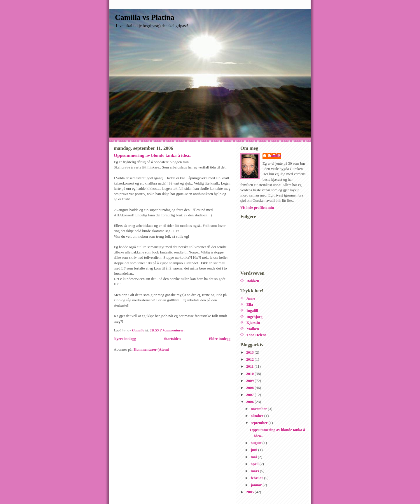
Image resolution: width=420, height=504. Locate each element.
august (257, 443)
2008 (250, 388)
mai (254, 457)
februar (258, 478)
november (259, 409)
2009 (250, 381)
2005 (250, 492)
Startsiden (173, 339)
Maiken (253, 329)
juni (255, 450)
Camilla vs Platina (145, 17)
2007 (250, 395)
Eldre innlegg (219, 339)
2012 (250, 359)
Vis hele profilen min (257, 207)
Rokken (253, 281)
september (260, 423)
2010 (250, 374)
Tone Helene (257, 335)
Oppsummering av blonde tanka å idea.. (153, 155)
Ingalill (252, 311)
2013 (250, 352)
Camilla (275, 156)
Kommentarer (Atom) (151, 349)
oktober (258, 416)
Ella (250, 304)
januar (257, 485)
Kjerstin (253, 323)
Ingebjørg (254, 317)
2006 (250, 402)
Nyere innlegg (125, 339)
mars (255, 471)
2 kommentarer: (173, 330)
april (255, 464)
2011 (250, 366)
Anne (251, 298)
